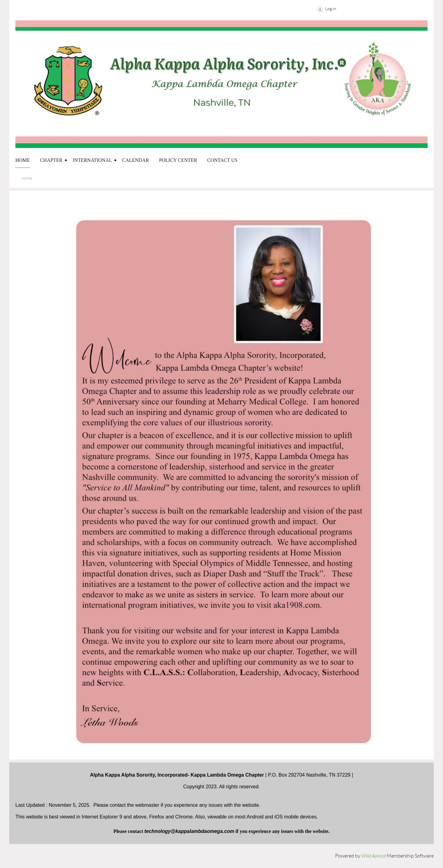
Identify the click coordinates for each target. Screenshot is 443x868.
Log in (331, 9)
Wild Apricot (373, 856)
